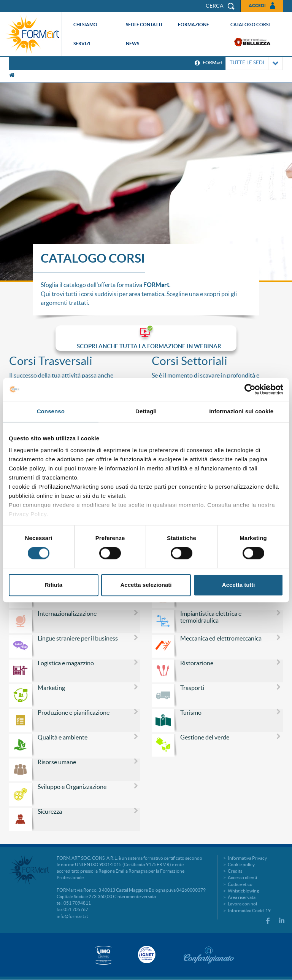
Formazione (194, 25)
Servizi (82, 44)
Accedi (257, 6)
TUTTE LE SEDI (254, 63)
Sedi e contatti (144, 25)
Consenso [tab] (51, 411)
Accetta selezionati (146, 585)
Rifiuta (53, 585)
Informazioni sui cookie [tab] (241, 411)
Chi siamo (85, 25)
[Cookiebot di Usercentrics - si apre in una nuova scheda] (250, 389)
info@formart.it (72, 916)
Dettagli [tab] (146, 411)
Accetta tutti (239, 585)
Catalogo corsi (250, 25)
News (133, 44)
